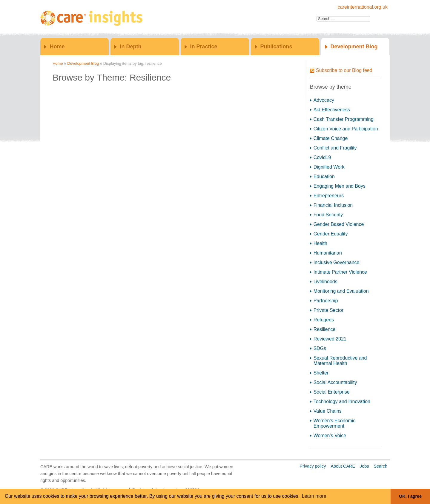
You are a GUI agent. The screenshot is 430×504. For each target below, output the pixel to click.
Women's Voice (330, 436)
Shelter (321, 373)
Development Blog (354, 47)
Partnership (326, 301)
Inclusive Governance (337, 262)
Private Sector (328, 310)
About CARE (343, 466)
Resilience (325, 329)
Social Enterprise (332, 392)
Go (377, 19)
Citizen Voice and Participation (346, 129)
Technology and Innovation (342, 401)
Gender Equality (331, 234)
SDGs (320, 348)
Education (324, 177)
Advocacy (324, 100)
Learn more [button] (314, 496)
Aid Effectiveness (332, 110)
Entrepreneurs (329, 196)
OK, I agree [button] (410, 496)
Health (320, 243)
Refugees (324, 320)
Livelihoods (325, 282)
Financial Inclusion (333, 205)
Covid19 (322, 157)
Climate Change (331, 138)
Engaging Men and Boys (340, 186)
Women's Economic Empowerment (335, 423)
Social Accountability (335, 382)
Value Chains (328, 411)
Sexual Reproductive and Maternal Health (340, 361)
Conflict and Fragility (335, 148)
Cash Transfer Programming (344, 119)
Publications (276, 47)
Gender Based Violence (339, 224)
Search (380, 466)
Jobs (364, 466)
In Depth (130, 47)
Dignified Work (329, 167)
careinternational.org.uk (363, 7)
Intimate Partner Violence (340, 272)
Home (57, 47)
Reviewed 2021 (330, 339)
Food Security (328, 215)
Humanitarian (328, 253)
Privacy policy (313, 466)
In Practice (204, 47)
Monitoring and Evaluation (341, 291)
